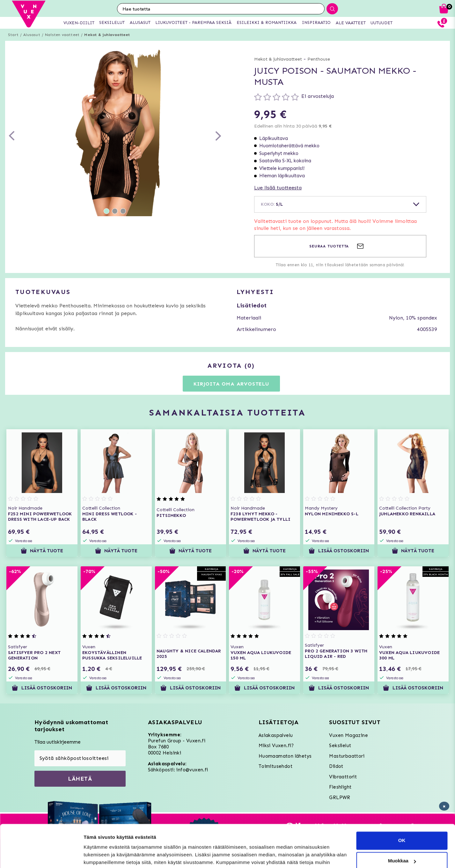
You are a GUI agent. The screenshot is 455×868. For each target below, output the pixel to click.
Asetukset (95, 855)
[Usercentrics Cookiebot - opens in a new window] (41, 856)
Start (13, 35)
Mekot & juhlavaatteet (107, 35)
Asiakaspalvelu (276, 735)
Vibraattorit (343, 777)
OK (402, 801)
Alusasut (32, 35)
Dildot (336, 766)
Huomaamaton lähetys (285, 756)
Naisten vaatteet (62, 35)
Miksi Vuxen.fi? (276, 746)
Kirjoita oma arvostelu (231, 384)
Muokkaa (402, 821)
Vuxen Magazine (349, 735)
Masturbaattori (347, 756)
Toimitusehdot (275, 766)
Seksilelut (340, 746)
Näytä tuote (42, 551)
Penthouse (319, 59)
